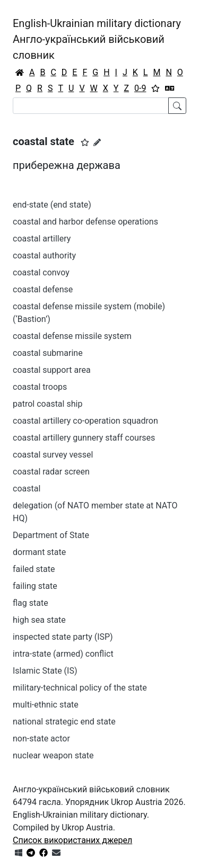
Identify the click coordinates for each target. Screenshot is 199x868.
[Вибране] (155, 88)
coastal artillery (42, 239)
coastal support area (52, 370)
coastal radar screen (51, 472)
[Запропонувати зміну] (97, 142)
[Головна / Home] (20, 73)
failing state (35, 586)
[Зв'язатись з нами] (56, 853)
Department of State (51, 535)
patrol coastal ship (47, 404)
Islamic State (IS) (45, 671)
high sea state (39, 620)
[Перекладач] (170, 88)
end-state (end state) (52, 205)
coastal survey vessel (53, 455)
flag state (31, 603)
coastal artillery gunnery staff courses (84, 438)
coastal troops (40, 387)
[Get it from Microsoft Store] (19, 853)
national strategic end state (64, 722)
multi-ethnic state (46, 705)
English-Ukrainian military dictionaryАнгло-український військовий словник (97, 39)
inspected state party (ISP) (63, 637)
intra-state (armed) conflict (63, 654)
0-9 (140, 88)
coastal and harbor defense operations (85, 222)
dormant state (39, 552)
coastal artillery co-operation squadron (85, 421)
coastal (27, 489)
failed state (34, 569)
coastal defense (43, 289)
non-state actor (41, 739)
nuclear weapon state (53, 755)
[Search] (91, 106)
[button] (85, 142)
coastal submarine (48, 353)
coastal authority (44, 256)
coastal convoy (41, 272)
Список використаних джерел (72, 840)
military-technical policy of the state (80, 688)
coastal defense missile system (72, 336)
